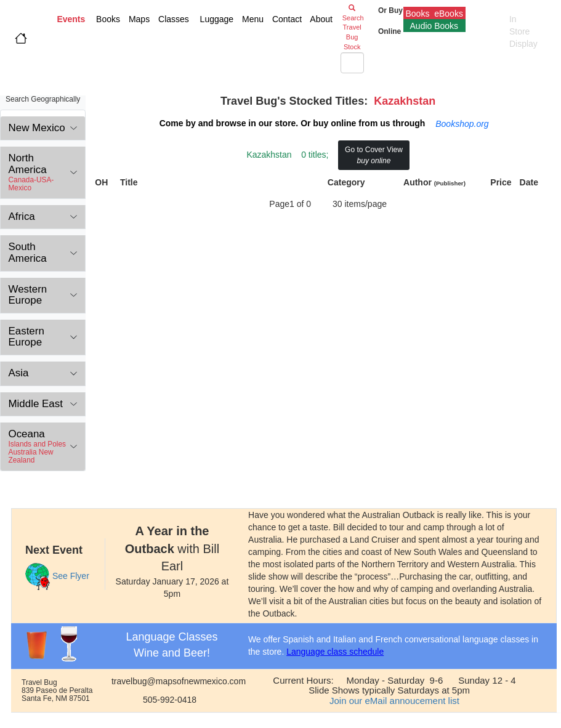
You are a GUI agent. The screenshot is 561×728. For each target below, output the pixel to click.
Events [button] (71, 19)
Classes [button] (172, 19)
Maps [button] (138, 19)
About (322, 19)
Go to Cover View (374, 155)
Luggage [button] (216, 19)
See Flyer (71, 576)
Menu (252, 19)
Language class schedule (335, 652)
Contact (286, 19)
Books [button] (106, 19)
